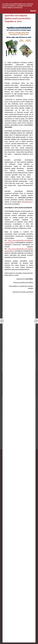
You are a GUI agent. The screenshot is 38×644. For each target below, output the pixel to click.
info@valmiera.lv (27, 202)
